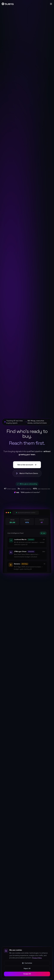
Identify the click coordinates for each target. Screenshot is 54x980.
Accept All (27, 974)
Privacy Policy (37, 958)
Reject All (27, 968)
